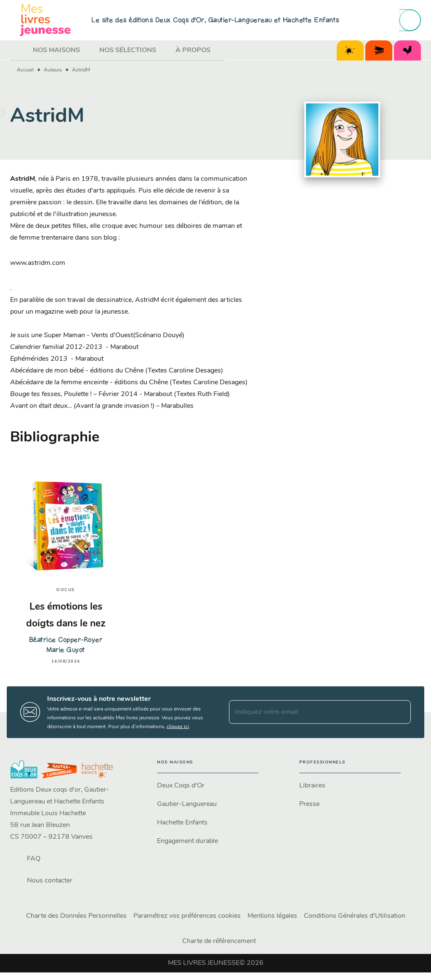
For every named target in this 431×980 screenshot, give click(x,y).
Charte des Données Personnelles (76, 916)
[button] (208, 786)
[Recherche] (410, 20)
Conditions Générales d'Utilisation (355, 916)
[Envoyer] (401, 712)
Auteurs (53, 70)
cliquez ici (178, 726)
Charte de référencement (219, 941)
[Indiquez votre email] (309, 712)
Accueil (25, 70)
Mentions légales (272, 916)
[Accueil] (45, 20)
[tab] (19, 50)
